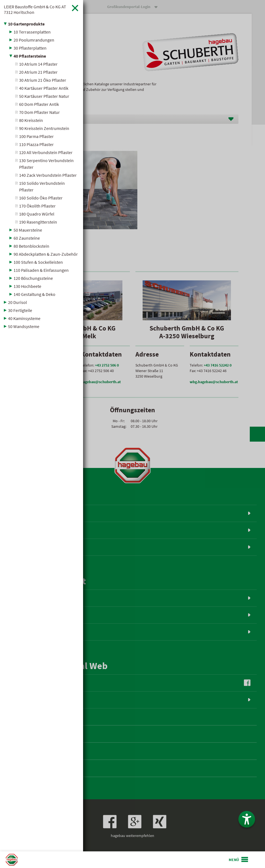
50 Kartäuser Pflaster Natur (44, 96)
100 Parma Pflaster (36, 136)
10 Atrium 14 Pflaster (38, 64)
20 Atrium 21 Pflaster (38, 72)
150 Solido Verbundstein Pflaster (42, 186)
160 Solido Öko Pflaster (41, 198)
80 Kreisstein (31, 120)
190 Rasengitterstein (38, 222)
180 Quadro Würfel (37, 214)
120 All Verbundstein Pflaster (46, 152)
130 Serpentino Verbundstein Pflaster (46, 164)
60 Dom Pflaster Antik (39, 104)
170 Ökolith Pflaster (37, 206)
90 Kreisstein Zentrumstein (44, 128)
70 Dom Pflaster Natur (39, 112)
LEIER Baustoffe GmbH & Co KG (35, 9)
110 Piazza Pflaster (36, 144)
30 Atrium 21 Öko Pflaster (43, 80)
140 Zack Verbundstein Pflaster (48, 175)
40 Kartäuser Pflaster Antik (44, 88)
